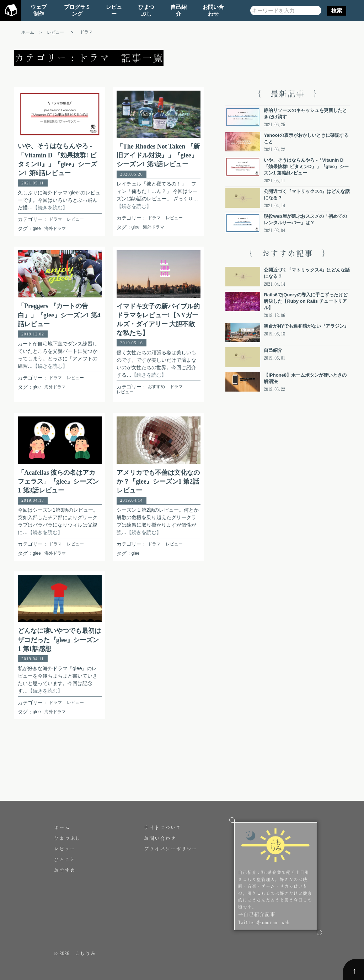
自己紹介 (179, 10)
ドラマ (55, 219)
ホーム (62, 827)
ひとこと (65, 859)
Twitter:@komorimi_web (264, 922)
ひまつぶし (146, 10)
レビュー (114, 10)
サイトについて (163, 827)
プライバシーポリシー (171, 849)
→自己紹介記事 (257, 914)
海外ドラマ (55, 228)
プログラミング (77, 10)
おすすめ (156, 387)
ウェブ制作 (39, 10)
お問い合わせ (213, 10)
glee (37, 228)
